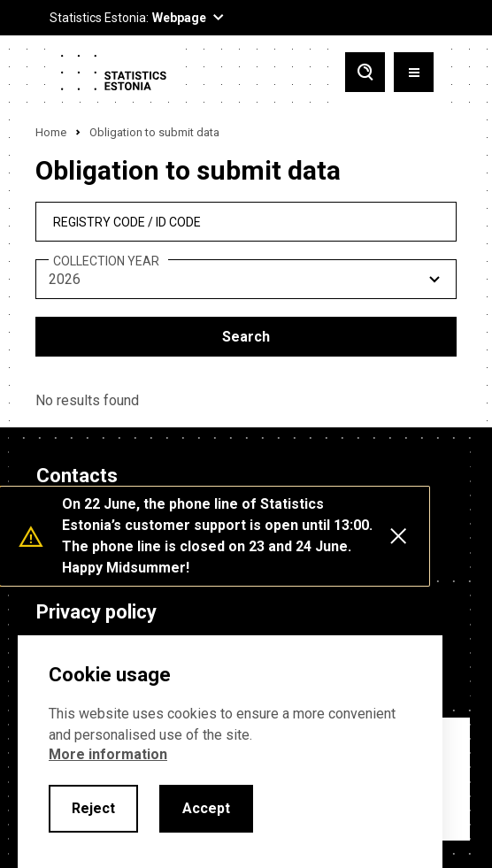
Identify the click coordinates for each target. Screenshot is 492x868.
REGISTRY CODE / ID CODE (127, 222)
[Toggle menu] (414, 74)
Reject (93, 808)
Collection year (106, 261)
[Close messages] (398, 536)
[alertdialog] (230, 752)
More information (108, 754)
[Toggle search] (365, 74)
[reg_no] (246, 222)
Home (51, 132)
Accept (206, 808)
